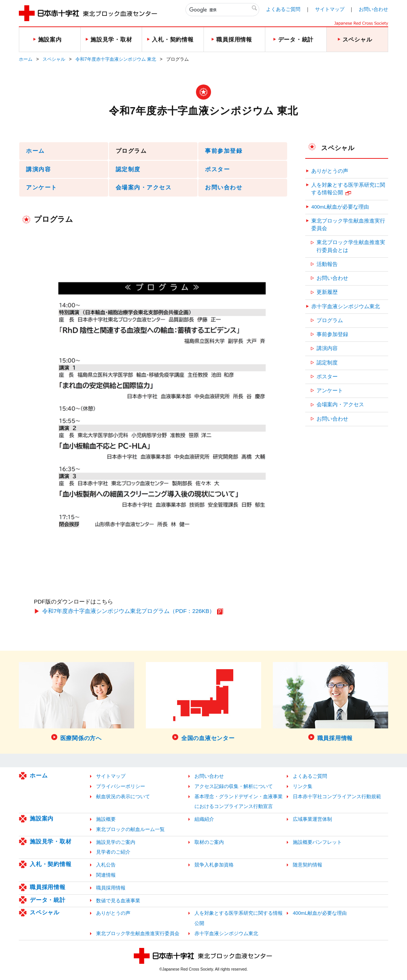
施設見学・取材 (50, 841)
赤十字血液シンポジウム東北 (346, 306)
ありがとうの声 (330, 171)
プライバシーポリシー (121, 786)
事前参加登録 (224, 151)
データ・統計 (48, 900)
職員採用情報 (48, 887)
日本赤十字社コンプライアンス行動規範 (337, 796)
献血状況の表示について (123, 796)
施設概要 (106, 819)
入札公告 (106, 865)
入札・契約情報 (50, 864)
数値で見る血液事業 (118, 901)
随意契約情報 (308, 865)
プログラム (330, 320)
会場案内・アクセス (144, 187)
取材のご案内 (209, 842)
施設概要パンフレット (317, 842)
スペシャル (54, 59)
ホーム (26, 59)
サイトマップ (330, 9)
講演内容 (38, 169)
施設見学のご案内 (116, 842)
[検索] (222, 10)
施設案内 (42, 818)
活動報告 (327, 264)
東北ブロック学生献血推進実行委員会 (348, 225)
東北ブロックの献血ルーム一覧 (130, 829)
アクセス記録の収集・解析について (234, 786)
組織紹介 (204, 819)
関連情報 (106, 875)
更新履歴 (327, 292)
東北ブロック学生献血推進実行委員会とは (351, 246)
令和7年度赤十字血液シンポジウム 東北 (116, 59)
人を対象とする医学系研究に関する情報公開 (348, 189)
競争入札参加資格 (214, 865)
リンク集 (303, 786)
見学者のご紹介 (113, 852)
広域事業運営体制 (312, 819)
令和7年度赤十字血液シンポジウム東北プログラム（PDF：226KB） (129, 611)
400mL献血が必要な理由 (340, 207)
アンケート (42, 187)
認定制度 (128, 169)
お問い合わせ (373, 9)
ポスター (217, 169)
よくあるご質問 (283, 9)
